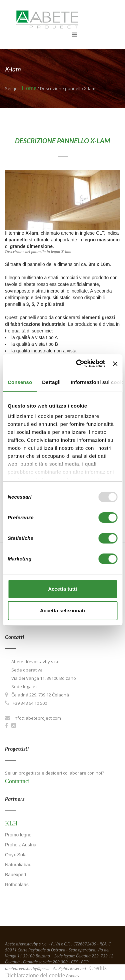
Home (29, 88)
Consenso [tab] (20, 382)
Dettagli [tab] (51, 382)
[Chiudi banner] (115, 364)
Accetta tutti (62, 589)
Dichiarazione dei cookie (35, 975)
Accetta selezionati (62, 611)
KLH (11, 823)
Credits (98, 968)
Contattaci (17, 781)
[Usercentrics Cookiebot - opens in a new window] (78, 364)
